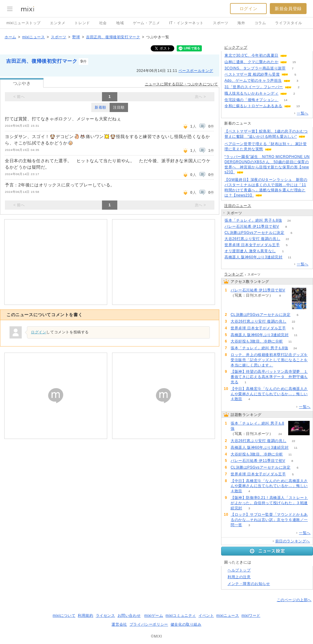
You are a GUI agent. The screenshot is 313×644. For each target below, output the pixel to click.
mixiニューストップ (24, 23)
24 (289, 221)
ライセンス (106, 616)
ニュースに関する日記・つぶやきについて (181, 84)
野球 (76, 37)
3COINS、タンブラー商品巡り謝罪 (255, 68)
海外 (241, 23)
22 (287, 239)
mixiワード (251, 616)
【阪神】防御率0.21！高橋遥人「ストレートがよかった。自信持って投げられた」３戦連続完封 (269, 503)
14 (286, 100)
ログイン (248, 9)
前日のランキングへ (293, 541)
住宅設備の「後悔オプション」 (251, 100)
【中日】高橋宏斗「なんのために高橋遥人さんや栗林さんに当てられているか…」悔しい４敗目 (269, 394)
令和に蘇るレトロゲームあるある (253, 106)
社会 (103, 23)
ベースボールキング (196, 71)
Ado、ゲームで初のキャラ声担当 (253, 80)
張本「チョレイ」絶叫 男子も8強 (253, 220)
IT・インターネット (186, 23)
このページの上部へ (294, 600)
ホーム (10, 37)
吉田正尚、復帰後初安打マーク (113, 37)
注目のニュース (238, 206)
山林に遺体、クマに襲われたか (251, 62)
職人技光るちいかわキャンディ (251, 93)
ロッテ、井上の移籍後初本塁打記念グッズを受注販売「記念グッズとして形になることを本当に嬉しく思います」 (269, 360)
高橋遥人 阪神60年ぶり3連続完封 (254, 257)
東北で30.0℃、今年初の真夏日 (251, 55)
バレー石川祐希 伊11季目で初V (252, 227)
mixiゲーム (154, 616)
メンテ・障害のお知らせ (249, 584)
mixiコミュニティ (181, 616)
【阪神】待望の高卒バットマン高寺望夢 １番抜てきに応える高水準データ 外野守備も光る (269, 377)
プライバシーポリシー (149, 624)
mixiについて (64, 616)
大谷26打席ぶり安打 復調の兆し (252, 239)
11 (290, 257)
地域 (120, 23)
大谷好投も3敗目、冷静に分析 (257, 341)
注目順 (119, 107)
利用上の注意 (239, 577)
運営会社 (119, 624)
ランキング (234, 274)
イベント (206, 616)
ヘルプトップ (239, 570)
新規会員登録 (288, 9)
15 (294, 62)
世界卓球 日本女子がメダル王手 (252, 245)
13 (298, 106)
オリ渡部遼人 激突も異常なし (250, 251)
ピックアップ (236, 47)
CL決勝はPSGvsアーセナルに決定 (254, 233)
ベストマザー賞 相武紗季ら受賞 (252, 74)
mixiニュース (33, 37)
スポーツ (221, 23)
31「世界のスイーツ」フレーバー (254, 87)
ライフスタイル (288, 23)
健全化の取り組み (186, 624)
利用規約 (85, 616)
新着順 (100, 107)
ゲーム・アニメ (146, 23)
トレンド (82, 23)
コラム (260, 23)
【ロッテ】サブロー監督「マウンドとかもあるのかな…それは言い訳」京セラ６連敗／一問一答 (269, 520)
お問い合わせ (129, 616)
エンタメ (58, 23)
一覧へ (303, 113)
